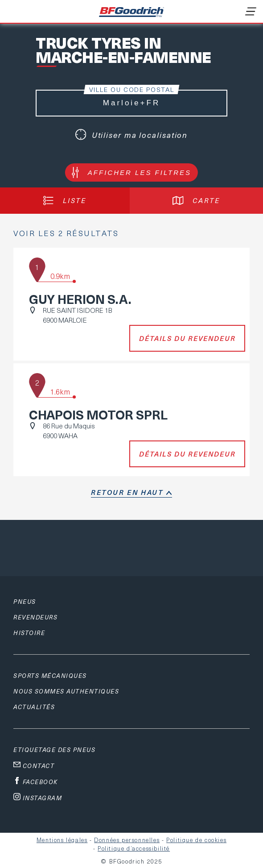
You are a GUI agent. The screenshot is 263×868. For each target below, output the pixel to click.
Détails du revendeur (187, 338)
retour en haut (127, 492)
